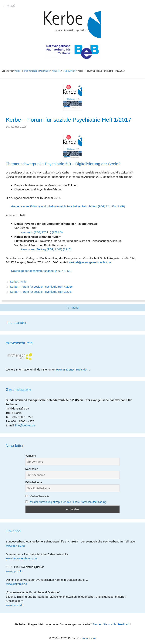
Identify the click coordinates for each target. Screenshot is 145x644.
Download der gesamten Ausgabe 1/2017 (37, 271)
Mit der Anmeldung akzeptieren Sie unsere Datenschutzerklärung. (68, 502)
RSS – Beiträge (16, 323)
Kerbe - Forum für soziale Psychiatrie (32, 71)
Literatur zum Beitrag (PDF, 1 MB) (41, 249)
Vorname (31, 456)
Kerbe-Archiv (18, 282)
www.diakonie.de (18, 584)
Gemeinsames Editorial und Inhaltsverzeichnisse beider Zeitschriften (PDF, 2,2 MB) (63, 206)
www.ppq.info (15, 571)
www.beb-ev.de (17, 546)
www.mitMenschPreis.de (72, 369)
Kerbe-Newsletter (38, 496)
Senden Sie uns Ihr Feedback (111, 624)
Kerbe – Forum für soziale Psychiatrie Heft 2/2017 (41, 292)
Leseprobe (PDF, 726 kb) (35, 232)
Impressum (89, 638)
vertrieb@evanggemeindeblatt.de (90, 262)
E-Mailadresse (34, 482)
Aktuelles (56, 71)
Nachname (32, 469)
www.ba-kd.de (16, 605)
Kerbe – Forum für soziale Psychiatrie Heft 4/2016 (41, 287)
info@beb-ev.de (25, 425)
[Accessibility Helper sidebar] (140, 5)
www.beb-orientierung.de (23, 558)
